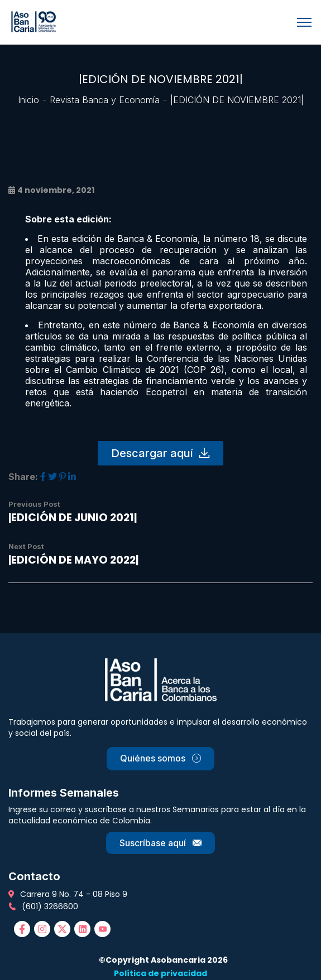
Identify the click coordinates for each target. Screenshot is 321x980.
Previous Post (34, 504)
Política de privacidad (160, 973)
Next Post (26, 546)
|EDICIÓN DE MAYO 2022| (73, 560)
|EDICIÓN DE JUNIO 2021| (73, 518)
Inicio (28, 100)
